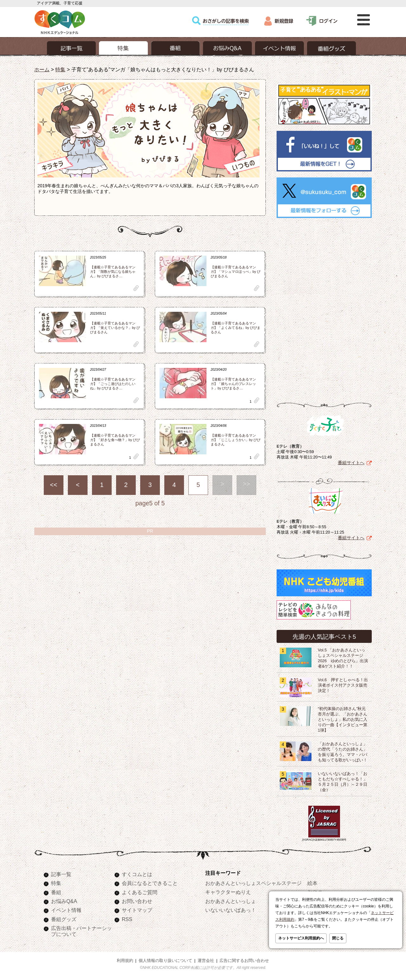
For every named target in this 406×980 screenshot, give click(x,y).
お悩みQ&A (64, 901)
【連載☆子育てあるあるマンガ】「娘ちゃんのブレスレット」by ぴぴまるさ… (233, 384)
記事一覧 (61, 874)
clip (136, 288)
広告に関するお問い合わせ (244, 961)
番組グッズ (64, 919)
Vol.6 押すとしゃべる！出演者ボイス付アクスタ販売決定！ (343, 685)
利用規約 (125, 961)
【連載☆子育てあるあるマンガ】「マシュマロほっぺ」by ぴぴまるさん (236, 272)
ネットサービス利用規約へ (301, 938)
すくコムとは (137, 874)
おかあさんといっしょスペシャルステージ (253, 883)
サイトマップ (137, 910)
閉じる (338, 938)
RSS (127, 919)
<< (54, 485)
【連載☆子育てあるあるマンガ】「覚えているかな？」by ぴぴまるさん (115, 328)
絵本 (312, 883)
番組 (56, 892)
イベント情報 (66, 910)
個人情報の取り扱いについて (165, 961)
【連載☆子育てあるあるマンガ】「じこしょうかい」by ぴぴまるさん (236, 440)
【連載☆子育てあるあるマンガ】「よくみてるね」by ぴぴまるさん (236, 328)
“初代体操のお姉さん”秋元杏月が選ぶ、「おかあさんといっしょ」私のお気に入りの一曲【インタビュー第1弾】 (343, 720)
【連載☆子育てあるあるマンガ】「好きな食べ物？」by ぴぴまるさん (115, 440)
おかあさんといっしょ (231, 901)
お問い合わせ (137, 901)
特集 (60, 69)
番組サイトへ (351, 463)
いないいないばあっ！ (231, 910)
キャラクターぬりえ (228, 892)
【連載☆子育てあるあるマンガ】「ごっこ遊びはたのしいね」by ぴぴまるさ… (113, 384)
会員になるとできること (150, 883)
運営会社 (206, 961)
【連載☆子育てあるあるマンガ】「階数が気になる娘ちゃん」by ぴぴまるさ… (113, 272)
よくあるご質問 (140, 892)
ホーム (42, 69)
